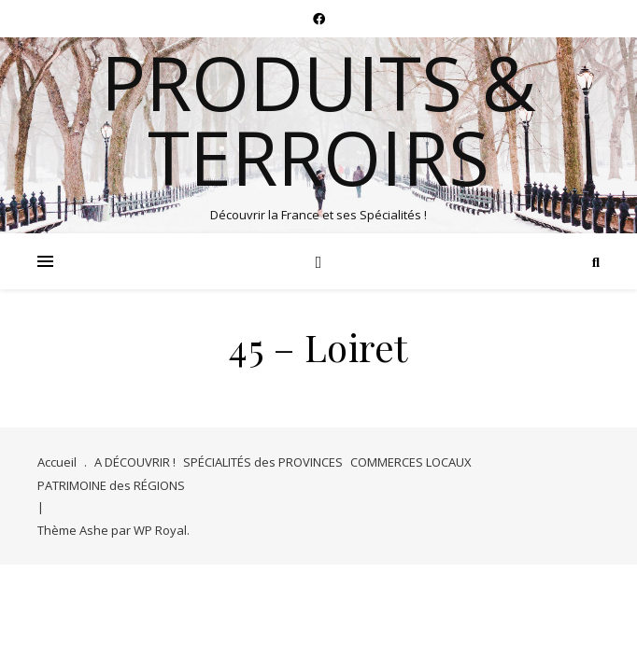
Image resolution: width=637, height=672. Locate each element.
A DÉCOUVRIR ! (135, 462)
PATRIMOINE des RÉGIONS (111, 485)
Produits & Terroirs (318, 119)
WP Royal (160, 530)
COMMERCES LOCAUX (411, 462)
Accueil (57, 462)
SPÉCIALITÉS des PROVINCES (263, 462)
